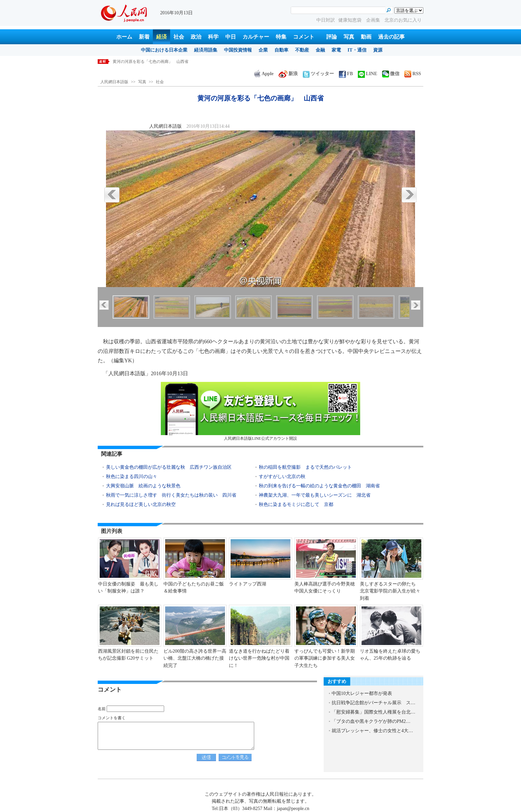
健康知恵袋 (351, 20)
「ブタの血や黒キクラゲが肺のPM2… (371, 721)
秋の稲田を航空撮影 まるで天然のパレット (305, 467)
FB (346, 74)
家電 (336, 50)
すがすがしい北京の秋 (282, 477)
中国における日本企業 (164, 50)
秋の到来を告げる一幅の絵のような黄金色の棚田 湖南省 (319, 486)
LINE (367, 74)
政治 (196, 37)
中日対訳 (326, 20)
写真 (349, 37)
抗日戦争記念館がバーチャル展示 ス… (373, 703)
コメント (304, 37)
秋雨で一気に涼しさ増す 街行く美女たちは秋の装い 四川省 (171, 495)
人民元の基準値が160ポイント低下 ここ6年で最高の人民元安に (170, 62)
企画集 (374, 20)
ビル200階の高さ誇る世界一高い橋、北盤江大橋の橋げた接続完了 (195, 658)
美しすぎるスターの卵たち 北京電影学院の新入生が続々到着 (390, 591)
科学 (213, 37)
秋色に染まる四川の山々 (132, 477)
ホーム (124, 37)
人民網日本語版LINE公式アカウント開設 (260, 411)
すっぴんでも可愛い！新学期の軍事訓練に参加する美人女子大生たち (325, 658)
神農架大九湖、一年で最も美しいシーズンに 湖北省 (315, 495)
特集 (281, 37)
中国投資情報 (238, 50)
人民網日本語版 (114, 82)
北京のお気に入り (403, 20)
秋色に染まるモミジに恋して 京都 (296, 504)
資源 (378, 50)
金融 (320, 50)
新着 (144, 37)
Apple (264, 74)
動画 (366, 37)
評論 (332, 37)
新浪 (288, 74)
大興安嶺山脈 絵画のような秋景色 (143, 486)
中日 (231, 37)
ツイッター (318, 74)
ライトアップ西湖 (248, 584)
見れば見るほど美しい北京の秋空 (141, 504)
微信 (391, 74)
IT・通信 (357, 50)
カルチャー (256, 37)
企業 (263, 50)
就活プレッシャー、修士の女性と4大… (372, 731)
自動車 (281, 50)
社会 (179, 37)
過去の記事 (391, 37)
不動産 (302, 50)
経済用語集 (206, 50)
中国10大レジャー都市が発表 (362, 693)
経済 (161, 37)
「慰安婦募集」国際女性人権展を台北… (373, 712)
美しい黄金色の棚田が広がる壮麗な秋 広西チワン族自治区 (169, 467)
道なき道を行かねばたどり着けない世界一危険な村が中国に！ (259, 658)
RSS (413, 74)
